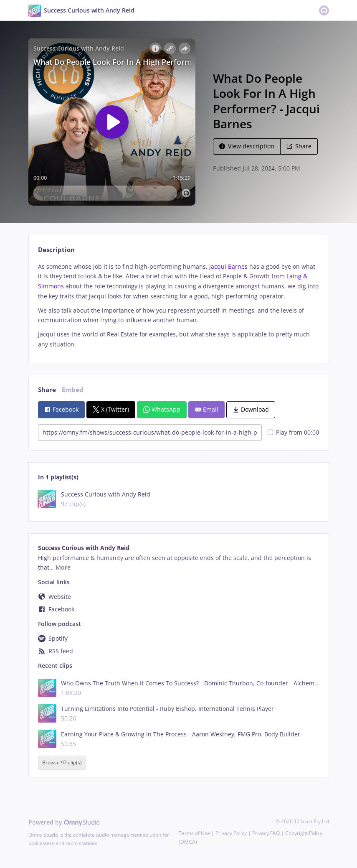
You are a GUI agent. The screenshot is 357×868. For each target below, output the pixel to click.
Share (299, 146)
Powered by (64, 822)
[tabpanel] (178, 305)
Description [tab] (56, 250)
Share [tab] (47, 390)
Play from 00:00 (293, 432)
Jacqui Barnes (228, 266)
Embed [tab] (73, 390)
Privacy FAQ (266, 833)
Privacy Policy (231, 833)
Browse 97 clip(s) (62, 763)
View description (247, 146)
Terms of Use (194, 833)
